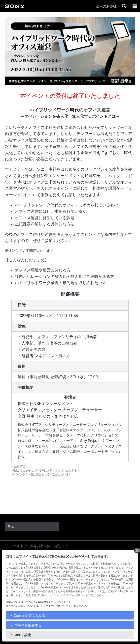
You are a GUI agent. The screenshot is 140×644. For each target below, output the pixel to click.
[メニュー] (135, 6)
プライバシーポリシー (56, 606)
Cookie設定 (22, 635)
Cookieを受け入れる (29, 616)
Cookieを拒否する (28, 625)
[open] (124, 6)
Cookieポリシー (45, 602)
